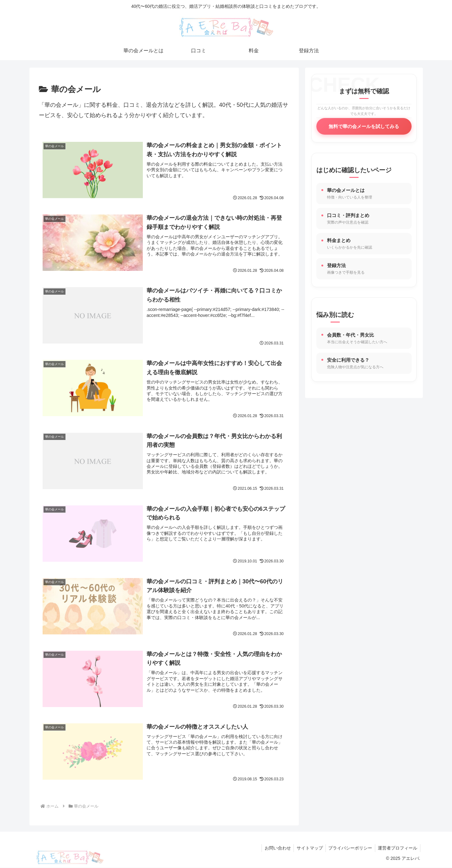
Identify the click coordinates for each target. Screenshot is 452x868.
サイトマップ (307, 848)
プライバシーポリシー (349, 848)
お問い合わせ (274, 848)
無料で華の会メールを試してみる (364, 126)
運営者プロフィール (397, 848)
